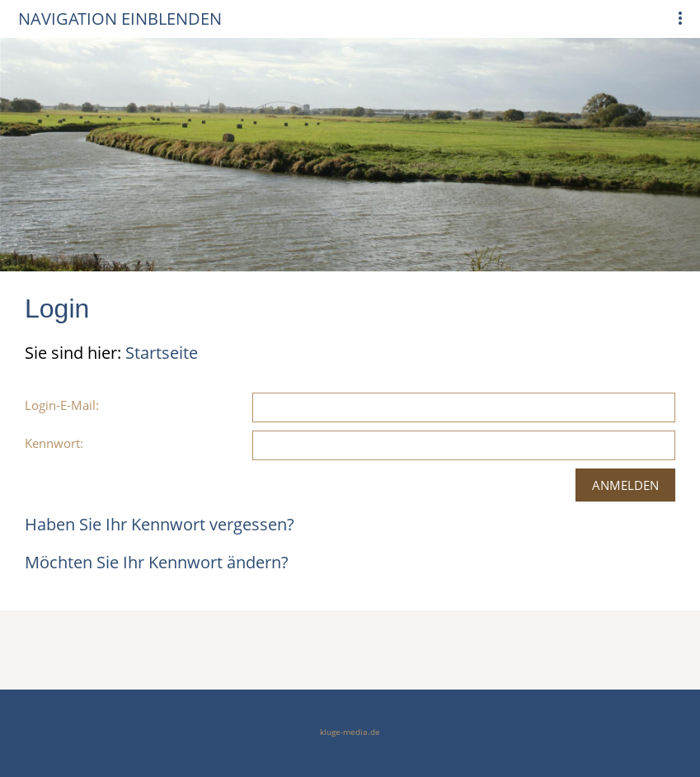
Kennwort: (54, 443)
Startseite (162, 353)
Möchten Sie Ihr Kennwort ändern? (157, 562)
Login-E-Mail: (62, 405)
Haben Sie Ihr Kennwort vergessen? (160, 524)
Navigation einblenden (120, 19)
